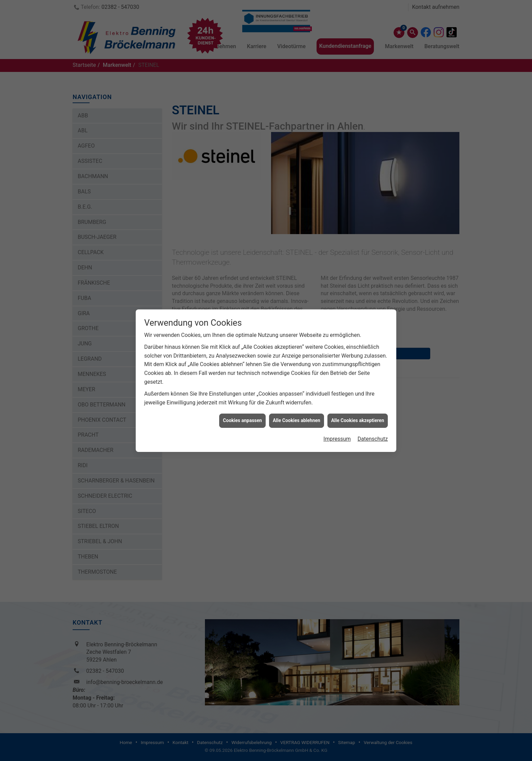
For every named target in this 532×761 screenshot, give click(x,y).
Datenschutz (373, 425)
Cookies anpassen (242, 406)
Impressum (337, 425)
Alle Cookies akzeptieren (358, 406)
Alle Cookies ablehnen (297, 406)
